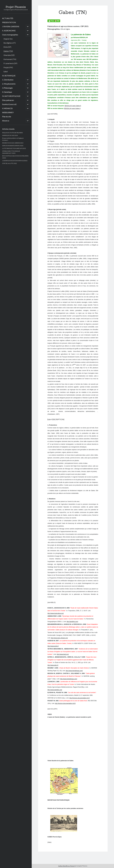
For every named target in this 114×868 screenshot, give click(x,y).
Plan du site (7, 117)
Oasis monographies (10, 35)
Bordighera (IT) (10, 43)
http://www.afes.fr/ (53, 665)
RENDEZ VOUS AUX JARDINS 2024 (13, 143)
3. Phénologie (7, 88)
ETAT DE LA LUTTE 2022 (10, 163)
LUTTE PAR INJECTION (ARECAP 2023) (14, 148)
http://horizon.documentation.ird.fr (80, 698)
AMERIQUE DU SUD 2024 (10, 135)
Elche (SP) (7, 47)
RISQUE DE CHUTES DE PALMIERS (12, 133)
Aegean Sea (8, 39)
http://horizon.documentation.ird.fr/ (65, 703)
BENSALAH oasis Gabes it (72, 108)
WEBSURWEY (8, 112)
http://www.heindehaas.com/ (74, 671)
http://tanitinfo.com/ (72, 622)
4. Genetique (7, 92)
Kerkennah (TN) (10, 59)
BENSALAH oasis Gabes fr (73, 106)
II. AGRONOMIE (9, 31)
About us (6, 121)
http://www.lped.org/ (63, 654)
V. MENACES (7, 108)
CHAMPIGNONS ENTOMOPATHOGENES (15, 161)
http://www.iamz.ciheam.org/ (59, 638)
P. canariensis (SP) (10, 63)
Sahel (6, 71)
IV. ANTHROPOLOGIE (11, 96)
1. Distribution (8, 80)
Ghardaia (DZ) (9, 55)
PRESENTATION (9, 22)
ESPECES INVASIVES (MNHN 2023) (13, 146)
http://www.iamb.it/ (53, 646)
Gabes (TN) (8, 51)
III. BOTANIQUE (9, 76)
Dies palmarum (8, 100)
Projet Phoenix (16, 7)
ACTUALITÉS (8, 18)
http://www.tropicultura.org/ (56, 613)
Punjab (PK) (8, 67)
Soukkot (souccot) (9, 104)
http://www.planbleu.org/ (55, 690)
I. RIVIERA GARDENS (11, 26)
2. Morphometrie (9, 84)
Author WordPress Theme (66, 866)
